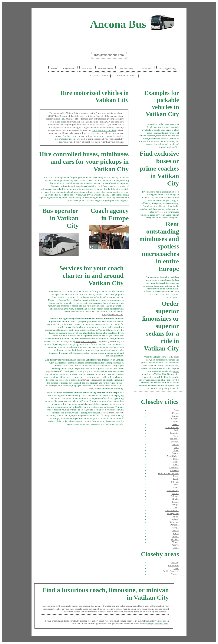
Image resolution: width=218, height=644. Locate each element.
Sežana (175, 536)
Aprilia (175, 528)
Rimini (175, 416)
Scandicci (174, 467)
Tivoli (176, 479)
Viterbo (175, 462)
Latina (176, 548)
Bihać (176, 533)
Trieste (175, 530)
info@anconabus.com (109, 55)
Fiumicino (174, 522)
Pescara (175, 442)
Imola (176, 459)
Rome (176, 488)
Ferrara (175, 493)
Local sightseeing (167, 69)
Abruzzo (175, 574)
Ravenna (174, 439)
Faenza (175, 453)
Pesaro (175, 413)
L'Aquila (174, 433)
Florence (174, 470)
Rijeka (176, 499)
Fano (176, 410)
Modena (175, 539)
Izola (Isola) (173, 513)
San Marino (173, 565)
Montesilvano (172, 427)
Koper (176, 516)
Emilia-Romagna (171, 571)
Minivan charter (106, 69)
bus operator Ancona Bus (104, 130)
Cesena (175, 424)
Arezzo (175, 444)
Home (54, 69)
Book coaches (126, 69)
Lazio (176, 568)
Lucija (176, 508)
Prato (176, 485)
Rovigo (175, 505)
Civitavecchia (172, 510)
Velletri (175, 519)
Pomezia (174, 525)
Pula (176, 447)
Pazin (176, 476)
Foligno (175, 419)
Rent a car (87, 69)
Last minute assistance (125, 75)
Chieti (176, 450)
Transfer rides (146, 69)
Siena (176, 464)
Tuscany (175, 562)
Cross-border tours (99, 75)
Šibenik (175, 482)
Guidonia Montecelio (168, 473)
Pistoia (175, 502)
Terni (176, 436)
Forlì (176, 430)
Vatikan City (172, 490)
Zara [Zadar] (173, 456)
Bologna (175, 496)
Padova (175, 545)
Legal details (69, 69)
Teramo (175, 422)
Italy (63, 119)
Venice (175, 542)
